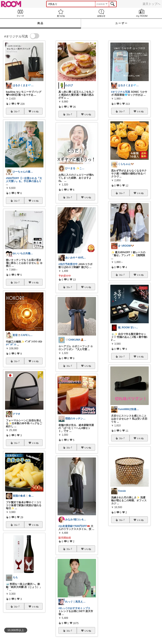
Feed (20, 13)
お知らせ (101, 13)
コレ (17, 111)
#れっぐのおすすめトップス (74, 608)
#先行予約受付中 (68, 264)
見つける (61, 13)
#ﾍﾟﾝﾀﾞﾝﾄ (11, 345)
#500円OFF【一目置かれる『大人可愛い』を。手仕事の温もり (24, 180)
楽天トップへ (151, 4)
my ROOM (142, 13)
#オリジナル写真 (121, 92)
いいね (35, 111)
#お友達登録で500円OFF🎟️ (74, 526)
